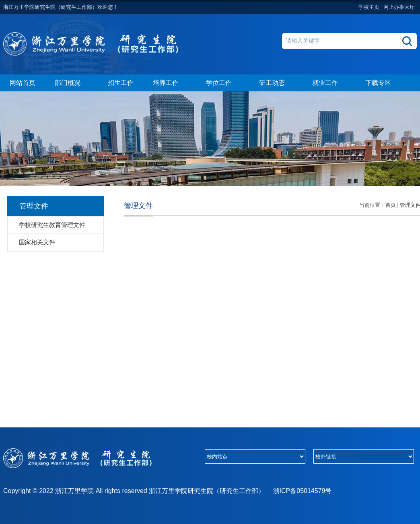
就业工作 (329, 83)
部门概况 (72, 83)
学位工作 (223, 83)
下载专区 (378, 83)
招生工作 (121, 83)
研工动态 (276, 83)
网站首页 (23, 83)
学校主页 (369, 7)
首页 (391, 205)
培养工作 (170, 83)
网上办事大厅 (399, 7)
